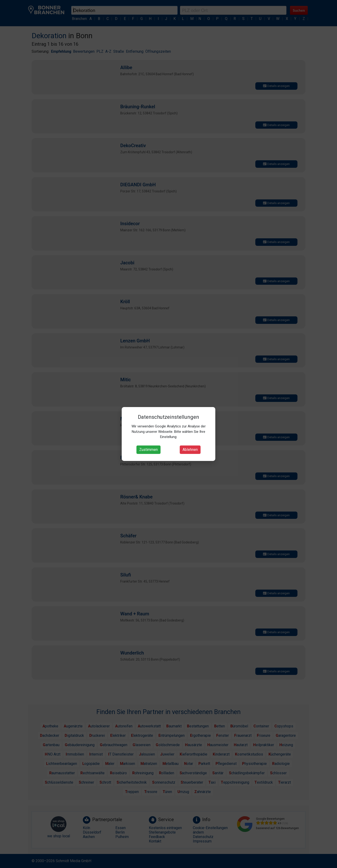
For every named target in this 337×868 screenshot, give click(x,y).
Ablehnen (190, 450)
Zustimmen (148, 450)
